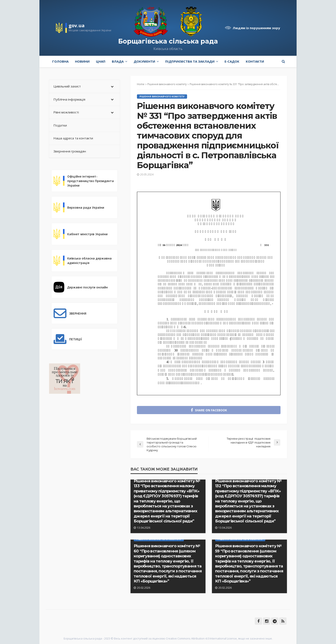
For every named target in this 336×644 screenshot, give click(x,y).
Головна (60, 61)
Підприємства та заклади (190, 61)
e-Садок (232, 61)
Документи (144, 61)
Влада (118, 61)
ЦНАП (101, 61)
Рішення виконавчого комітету (162, 96)
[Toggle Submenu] (112, 86)
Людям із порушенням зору (256, 28)
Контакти (255, 61)
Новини (82, 61)
